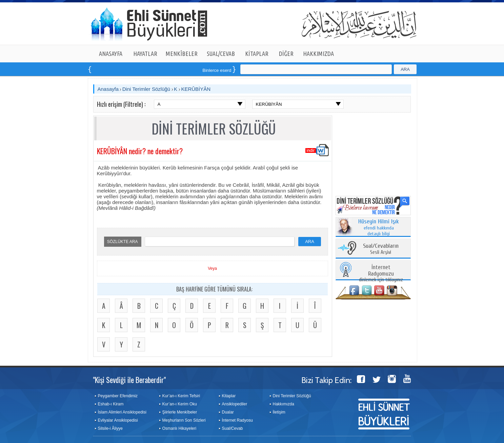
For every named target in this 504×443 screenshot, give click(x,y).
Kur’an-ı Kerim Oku (180, 404)
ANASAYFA (111, 54)
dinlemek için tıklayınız (381, 274)
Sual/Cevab (233, 428)
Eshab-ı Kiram (111, 404)
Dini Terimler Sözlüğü (146, 89)
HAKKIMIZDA (318, 54)
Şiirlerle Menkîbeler (180, 412)
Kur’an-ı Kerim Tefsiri (181, 396)
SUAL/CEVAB (221, 54)
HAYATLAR (145, 54)
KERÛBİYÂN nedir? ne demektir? (140, 151)
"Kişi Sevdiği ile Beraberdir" (129, 380)
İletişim (279, 412)
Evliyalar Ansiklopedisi (118, 420)
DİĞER (286, 54)
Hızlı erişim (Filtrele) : (121, 104)
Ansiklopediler (235, 404)
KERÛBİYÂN (196, 89)
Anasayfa (108, 89)
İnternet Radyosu (237, 420)
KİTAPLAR (257, 54)
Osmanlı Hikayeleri (179, 428)
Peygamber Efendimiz (118, 396)
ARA (405, 69)
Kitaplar (229, 396)
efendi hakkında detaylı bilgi (379, 228)
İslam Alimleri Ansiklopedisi (122, 412)
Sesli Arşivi (381, 249)
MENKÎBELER (182, 54)
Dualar (228, 412)
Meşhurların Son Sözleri (184, 420)
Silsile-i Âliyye (110, 428)
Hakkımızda (284, 404)
